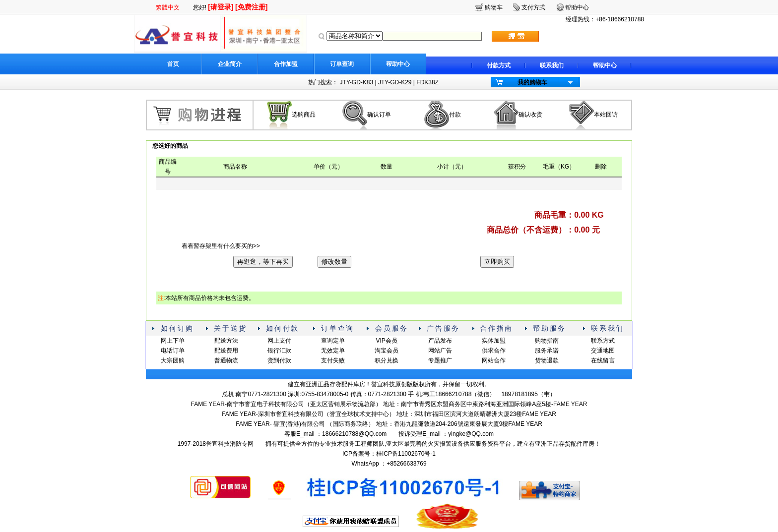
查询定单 (333, 341)
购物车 (494, 7)
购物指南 (547, 341)
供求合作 (494, 351)
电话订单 (173, 351)
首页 (173, 64)
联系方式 (603, 341)
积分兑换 (387, 360)
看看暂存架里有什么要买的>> (221, 246)
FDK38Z (427, 82)
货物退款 (547, 360)
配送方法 (226, 341)
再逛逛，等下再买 (263, 262)
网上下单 (173, 341)
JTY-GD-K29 (395, 82)
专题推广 (440, 360)
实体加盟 (494, 341)
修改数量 (334, 262)
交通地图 (603, 351)
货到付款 (279, 360)
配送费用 (226, 351)
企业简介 (230, 64)
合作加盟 (286, 64)
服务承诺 (547, 351)
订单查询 (342, 64)
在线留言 (603, 360)
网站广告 (440, 351)
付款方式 (499, 65)
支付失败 (333, 360)
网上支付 (279, 341)
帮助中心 (398, 64)
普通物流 (226, 360)
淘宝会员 (387, 351)
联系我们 (552, 65)
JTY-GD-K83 (357, 82)
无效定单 (333, 351)
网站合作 (494, 360)
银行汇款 (279, 351)
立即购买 (497, 262)
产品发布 (440, 341)
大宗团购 (173, 360)
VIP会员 (386, 341)
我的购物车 (532, 82)
